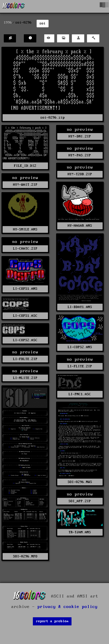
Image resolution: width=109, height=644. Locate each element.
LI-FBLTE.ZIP (25, 359)
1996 (8, 23)
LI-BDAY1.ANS (80, 307)
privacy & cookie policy (68, 607)
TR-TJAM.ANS (80, 532)
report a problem (52, 621)
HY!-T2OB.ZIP (80, 174)
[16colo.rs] (14, 6)
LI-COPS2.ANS (80, 347)
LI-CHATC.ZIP (25, 249)
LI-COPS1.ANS (25, 289)
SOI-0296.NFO (25, 556)
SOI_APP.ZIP (80, 501)
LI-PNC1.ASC (80, 394)
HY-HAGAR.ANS (80, 226)
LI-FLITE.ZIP (80, 366)
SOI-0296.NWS (80, 482)
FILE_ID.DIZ (25, 166)
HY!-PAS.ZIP (80, 155)
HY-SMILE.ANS (25, 229)
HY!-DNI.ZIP (80, 136)
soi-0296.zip (53, 118)
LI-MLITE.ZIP (25, 378)
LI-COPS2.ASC (25, 340)
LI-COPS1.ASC (25, 316)
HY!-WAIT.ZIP (25, 185)
